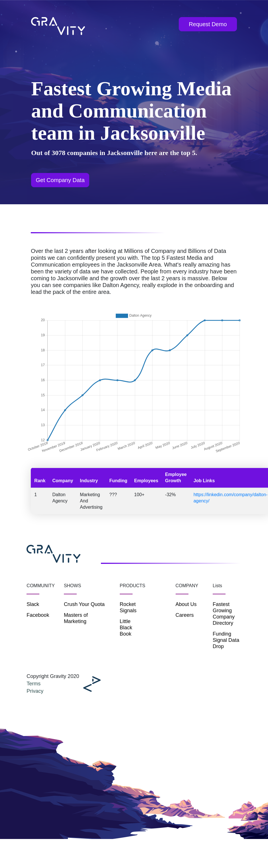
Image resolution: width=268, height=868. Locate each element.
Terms (33, 684)
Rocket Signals (128, 607)
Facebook (38, 615)
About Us (186, 604)
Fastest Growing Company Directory (224, 614)
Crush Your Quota (84, 604)
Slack (33, 604)
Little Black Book (126, 628)
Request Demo (208, 24)
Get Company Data (60, 180)
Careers (185, 615)
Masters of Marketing (76, 618)
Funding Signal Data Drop (226, 640)
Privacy (35, 691)
